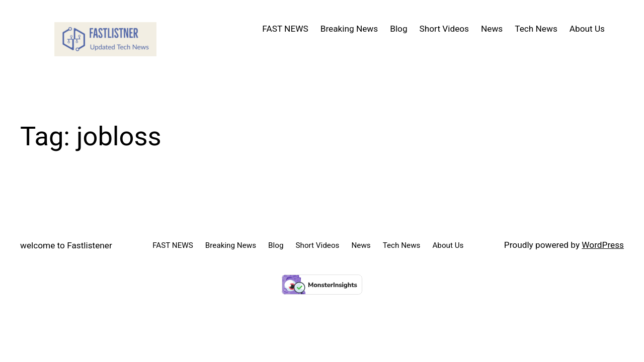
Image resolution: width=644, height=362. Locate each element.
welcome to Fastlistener (66, 245)
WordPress (603, 245)
